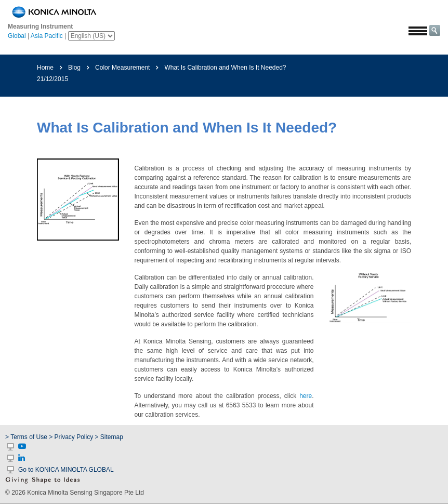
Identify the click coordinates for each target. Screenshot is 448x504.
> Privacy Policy (71, 437)
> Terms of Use (27, 437)
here (306, 396)
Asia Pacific (47, 36)
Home (45, 68)
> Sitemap (109, 437)
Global (17, 36)
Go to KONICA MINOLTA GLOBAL (66, 470)
